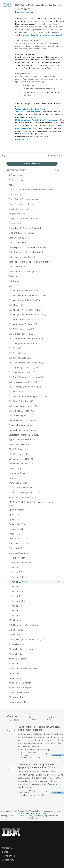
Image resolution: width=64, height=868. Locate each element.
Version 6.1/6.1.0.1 (37, 757)
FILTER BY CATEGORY (15, 170)
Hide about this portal (24, 12)
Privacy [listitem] (6, 852)
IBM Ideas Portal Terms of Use (33, 813)
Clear (57, 170)
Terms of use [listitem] (9, 856)
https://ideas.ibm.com (52, 35)
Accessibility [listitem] (8, 860)
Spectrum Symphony (24, 756)
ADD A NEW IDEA (32, 164)
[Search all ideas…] (20, 155)
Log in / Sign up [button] (54, 155)
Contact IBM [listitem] (8, 848)
